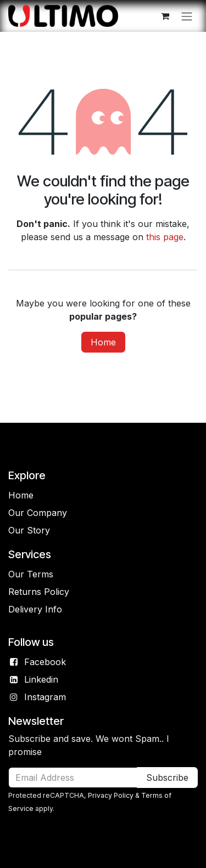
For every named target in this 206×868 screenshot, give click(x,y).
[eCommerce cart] (165, 16)
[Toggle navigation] (187, 16)
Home (103, 342)
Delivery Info (35, 609)
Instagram (45, 697)
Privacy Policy (111, 795)
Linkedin (41, 679)
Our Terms (31, 574)
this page (165, 237)
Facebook (45, 662)
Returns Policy (39, 592)
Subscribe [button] (167, 778)
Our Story (29, 530)
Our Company (38, 513)
